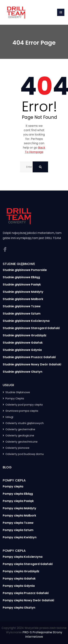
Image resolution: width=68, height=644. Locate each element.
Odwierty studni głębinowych (25, 423)
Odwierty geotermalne (20, 429)
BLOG (7, 467)
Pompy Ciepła (15, 398)
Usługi (9, 417)
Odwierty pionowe (17, 448)
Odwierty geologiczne (20, 436)
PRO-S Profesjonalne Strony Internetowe (42, 634)
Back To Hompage (35, 150)
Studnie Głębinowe (18, 392)
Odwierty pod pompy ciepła (24, 405)
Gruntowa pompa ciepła (22, 411)
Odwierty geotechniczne (21, 442)
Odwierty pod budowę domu (25, 454)
